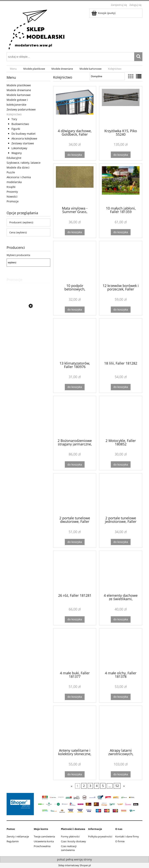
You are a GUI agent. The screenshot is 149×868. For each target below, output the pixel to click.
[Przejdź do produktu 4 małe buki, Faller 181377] (75, 649)
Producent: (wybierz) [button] (21, 222)
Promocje (13, 201)
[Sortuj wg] (107, 76)
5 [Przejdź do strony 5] (103, 786)
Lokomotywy (19, 148)
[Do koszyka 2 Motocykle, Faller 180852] (121, 464)
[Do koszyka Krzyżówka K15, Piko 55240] (121, 155)
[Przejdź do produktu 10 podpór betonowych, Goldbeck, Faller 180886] (75, 262)
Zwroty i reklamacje (18, 836)
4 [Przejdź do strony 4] (97, 786)
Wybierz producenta (18, 255)
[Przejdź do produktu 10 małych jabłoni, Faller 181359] (121, 185)
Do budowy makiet (23, 134)
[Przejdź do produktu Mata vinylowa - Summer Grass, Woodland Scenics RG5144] (75, 185)
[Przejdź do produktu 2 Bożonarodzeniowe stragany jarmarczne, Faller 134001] (75, 417)
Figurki (16, 129)
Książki (11, 187)
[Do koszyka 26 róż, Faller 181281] (75, 619)
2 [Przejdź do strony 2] (84, 786)
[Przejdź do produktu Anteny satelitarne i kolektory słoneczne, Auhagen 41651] (75, 727)
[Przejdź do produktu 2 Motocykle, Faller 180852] (121, 417)
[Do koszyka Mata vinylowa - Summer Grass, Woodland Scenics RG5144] (75, 232)
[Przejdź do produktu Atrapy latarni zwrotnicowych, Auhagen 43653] (121, 727)
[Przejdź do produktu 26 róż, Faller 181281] (75, 572)
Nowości (12, 196)
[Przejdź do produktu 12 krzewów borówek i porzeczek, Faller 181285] (121, 262)
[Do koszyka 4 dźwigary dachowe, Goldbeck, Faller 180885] (75, 155)
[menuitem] (13, 69)
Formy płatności (70, 836)
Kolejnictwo (14, 114)
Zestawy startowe (23, 143)
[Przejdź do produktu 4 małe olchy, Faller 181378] (121, 649)
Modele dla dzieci (18, 167)
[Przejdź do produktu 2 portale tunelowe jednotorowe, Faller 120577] (121, 494)
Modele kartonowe (19, 95)
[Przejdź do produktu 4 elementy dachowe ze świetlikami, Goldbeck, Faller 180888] (121, 572)
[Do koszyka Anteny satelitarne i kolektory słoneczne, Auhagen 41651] (75, 774)
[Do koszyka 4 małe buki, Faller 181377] (75, 697)
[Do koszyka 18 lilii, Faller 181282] (121, 387)
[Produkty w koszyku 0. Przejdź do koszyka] (104, 13)
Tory (14, 119)
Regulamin (13, 841)
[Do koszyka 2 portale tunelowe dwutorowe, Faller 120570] (75, 542)
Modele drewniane (19, 90)
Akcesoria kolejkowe (24, 138)
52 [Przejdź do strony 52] (117, 786)
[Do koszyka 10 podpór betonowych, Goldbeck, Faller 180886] (75, 310)
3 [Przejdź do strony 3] (90, 786)
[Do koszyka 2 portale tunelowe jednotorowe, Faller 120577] (121, 542)
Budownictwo (20, 124)
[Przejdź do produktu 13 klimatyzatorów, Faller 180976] (75, 339)
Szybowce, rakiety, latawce (24, 163)
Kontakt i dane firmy (127, 836)
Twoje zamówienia (44, 836)
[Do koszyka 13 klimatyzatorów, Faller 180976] (75, 387)
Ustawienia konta (44, 841)
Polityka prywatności (100, 836)
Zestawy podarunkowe (21, 109)
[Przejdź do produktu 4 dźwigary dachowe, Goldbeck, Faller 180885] (75, 107)
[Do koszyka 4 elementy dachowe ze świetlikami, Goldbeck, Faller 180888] (121, 619)
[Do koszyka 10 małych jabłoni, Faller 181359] (121, 232)
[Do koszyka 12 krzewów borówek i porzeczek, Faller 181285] (121, 310)
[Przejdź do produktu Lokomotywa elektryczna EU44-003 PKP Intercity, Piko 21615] (28, 323)
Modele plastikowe (19, 85)
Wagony (17, 153)
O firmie (120, 841)
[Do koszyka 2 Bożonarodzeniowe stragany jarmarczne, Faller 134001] (75, 464)
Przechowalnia (42, 846)
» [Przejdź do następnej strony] (124, 786)
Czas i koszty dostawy (73, 841)
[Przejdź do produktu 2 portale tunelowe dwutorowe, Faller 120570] (75, 494)
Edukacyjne (14, 158)
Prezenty (12, 192)
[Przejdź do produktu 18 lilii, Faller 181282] (121, 339)
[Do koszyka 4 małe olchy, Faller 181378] (121, 697)
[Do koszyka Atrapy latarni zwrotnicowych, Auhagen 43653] (121, 774)
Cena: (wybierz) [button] (18, 232)
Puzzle (11, 172)
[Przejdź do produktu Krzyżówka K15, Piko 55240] (121, 107)
